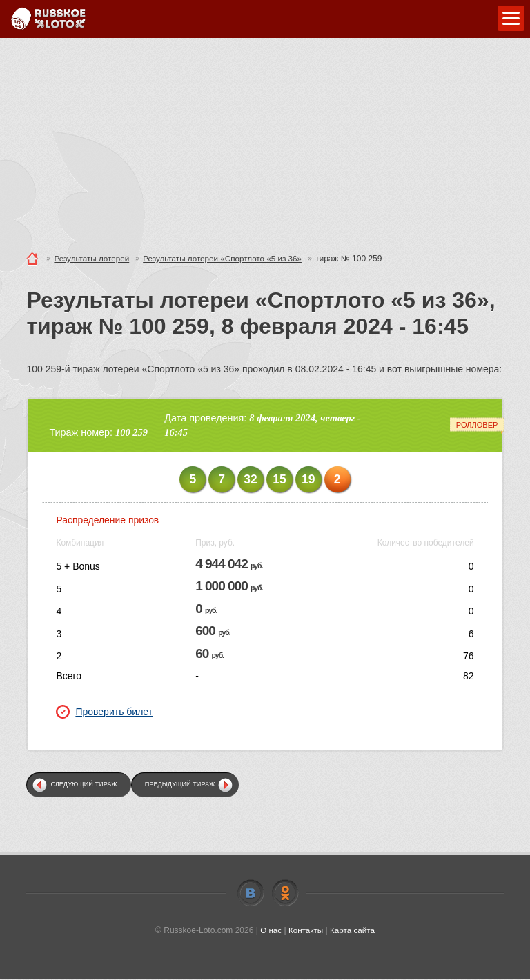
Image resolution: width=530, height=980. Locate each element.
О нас (270, 931)
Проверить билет (104, 712)
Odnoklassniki (285, 894)
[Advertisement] (265, 141)
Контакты (306, 931)
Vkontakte (251, 894)
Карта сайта (353, 931)
